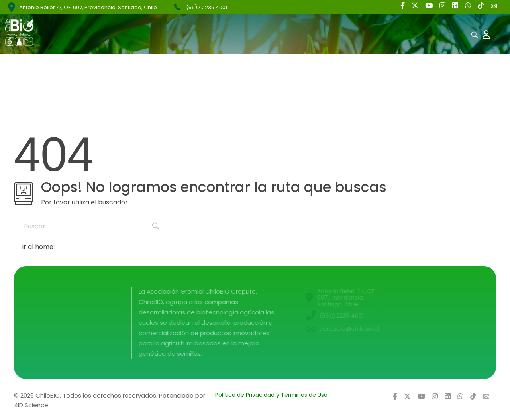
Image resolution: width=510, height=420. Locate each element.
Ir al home (34, 247)
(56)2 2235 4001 (207, 7)
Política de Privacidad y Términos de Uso (271, 395)
